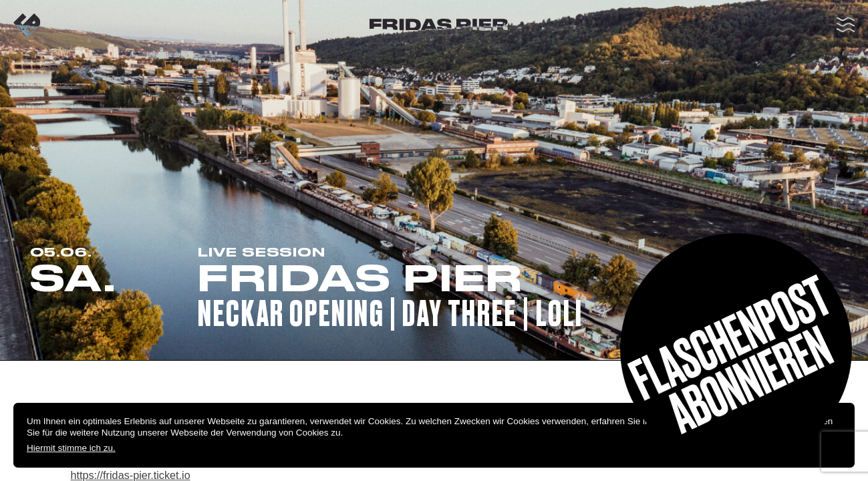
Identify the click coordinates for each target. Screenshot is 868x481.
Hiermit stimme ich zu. (71, 448)
